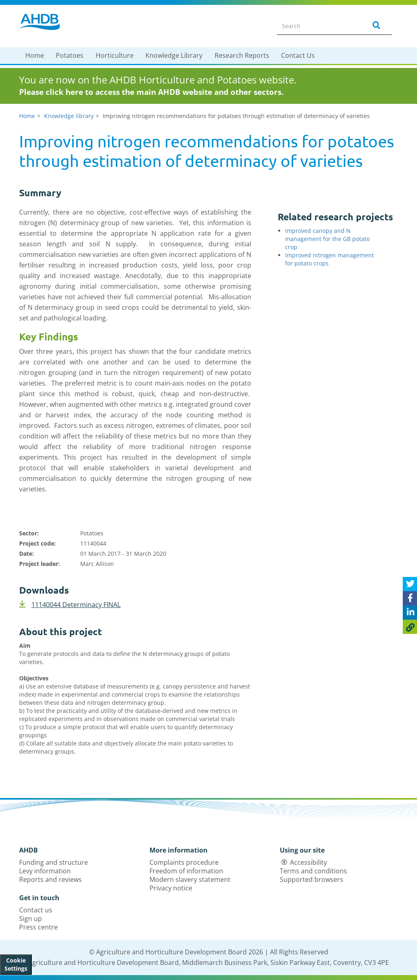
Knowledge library (69, 116)
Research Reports (242, 55)
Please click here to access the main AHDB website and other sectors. (151, 92)
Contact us (36, 910)
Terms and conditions (313, 871)
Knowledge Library (174, 55)
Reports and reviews (50, 879)
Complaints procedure (184, 862)
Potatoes (70, 55)
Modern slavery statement (190, 879)
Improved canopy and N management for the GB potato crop (327, 239)
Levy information (45, 871)
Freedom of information (186, 871)
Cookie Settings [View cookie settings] (16, 964)
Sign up (31, 919)
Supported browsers (312, 879)
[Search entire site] (317, 26)
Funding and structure (54, 862)
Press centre (38, 927)
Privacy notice (171, 888)
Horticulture (115, 55)
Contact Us (298, 55)
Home (35, 55)
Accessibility (308, 862)
